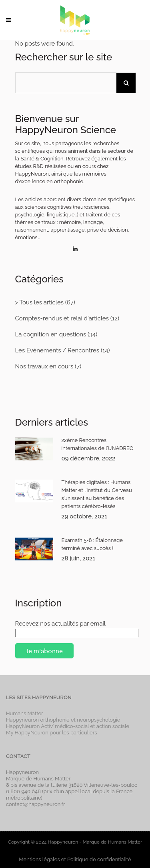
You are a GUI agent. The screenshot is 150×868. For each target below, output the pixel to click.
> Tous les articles (39, 302)
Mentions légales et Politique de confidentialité (75, 859)
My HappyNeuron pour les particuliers (52, 733)
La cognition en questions (51, 334)
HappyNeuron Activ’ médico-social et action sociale (68, 726)
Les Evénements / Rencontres (57, 350)
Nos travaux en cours (44, 366)
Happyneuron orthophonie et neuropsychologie (63, 720)
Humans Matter (25, 713)
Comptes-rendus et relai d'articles (62, 318)
